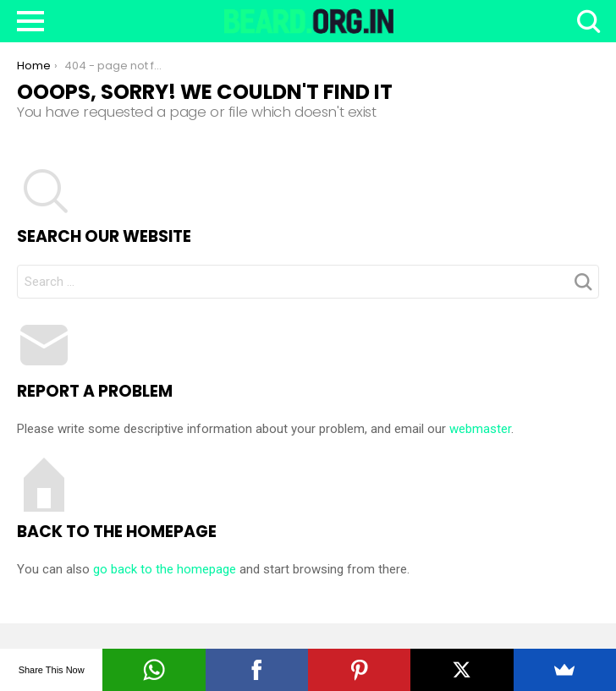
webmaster (480, 429)
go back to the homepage (165, 569)
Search (586, 21)
